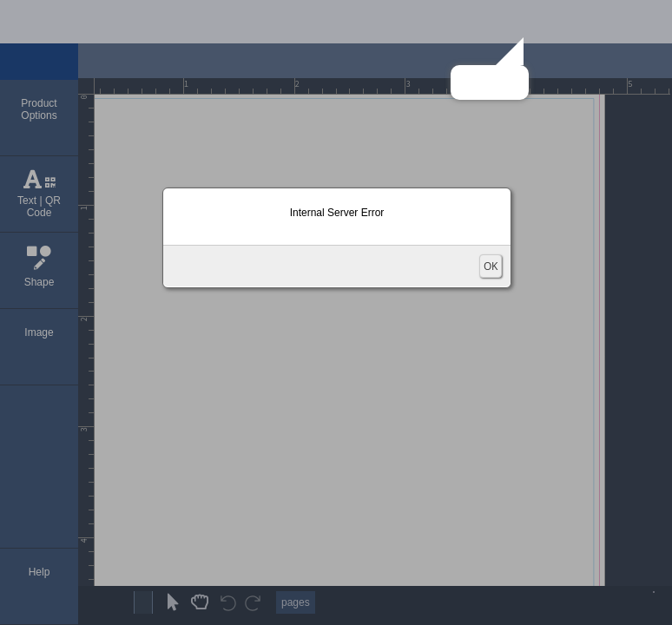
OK (491, 266)
